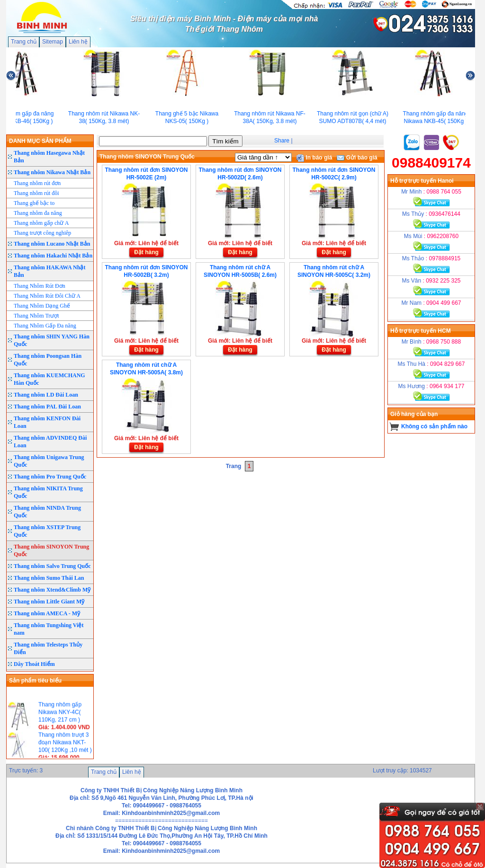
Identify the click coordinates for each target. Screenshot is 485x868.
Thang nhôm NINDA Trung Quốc (47, 512)
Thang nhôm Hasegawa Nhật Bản (49, 157)
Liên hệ (78, 42)
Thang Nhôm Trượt (36, 316)
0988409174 (431, 163)
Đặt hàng (146, 252)
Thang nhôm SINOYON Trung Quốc (51, 550)
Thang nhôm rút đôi (36, 193)
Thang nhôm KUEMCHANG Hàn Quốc (49, 379)
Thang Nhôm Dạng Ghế (42, 306)
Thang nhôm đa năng (38, 213)
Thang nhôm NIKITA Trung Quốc (48, 492)
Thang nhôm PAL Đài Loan (47, 407)
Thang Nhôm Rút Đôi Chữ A (47, 296)
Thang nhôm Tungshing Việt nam (49, 629)
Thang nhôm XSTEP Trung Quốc (47, 531)
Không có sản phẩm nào (434, 426)
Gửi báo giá (357, 158)
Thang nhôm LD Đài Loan (46, 395)
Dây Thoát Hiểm (34, 664)
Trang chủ (24, 42)
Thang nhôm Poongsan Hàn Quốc (48, 360)
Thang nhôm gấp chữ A (41, 223)
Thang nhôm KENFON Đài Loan (47, 422)
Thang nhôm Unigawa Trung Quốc (49, 461)
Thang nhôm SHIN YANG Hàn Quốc (52, 340)
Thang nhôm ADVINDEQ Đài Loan (50, 442)
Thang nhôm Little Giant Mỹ (49, 602)
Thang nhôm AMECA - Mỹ (47, 613)
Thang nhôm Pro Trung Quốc (50, 477)
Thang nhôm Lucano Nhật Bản (52, 244)
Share (282, 141)
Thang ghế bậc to (34, 203)
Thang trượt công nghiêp (42, 233)
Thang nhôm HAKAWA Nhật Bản (49, 271)
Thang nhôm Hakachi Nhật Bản (53, 256)
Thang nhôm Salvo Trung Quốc (52, 566)
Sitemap (53, 42)
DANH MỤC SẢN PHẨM (40, 141)
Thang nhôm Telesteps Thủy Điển (48, 648)
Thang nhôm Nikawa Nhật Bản (52, 172)
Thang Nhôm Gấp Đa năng (45, 326)
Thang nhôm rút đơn (37, 183)
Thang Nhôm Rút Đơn (40, 286)
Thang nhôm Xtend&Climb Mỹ (52, 590)
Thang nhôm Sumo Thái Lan (49, 578)
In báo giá (314, 158)
